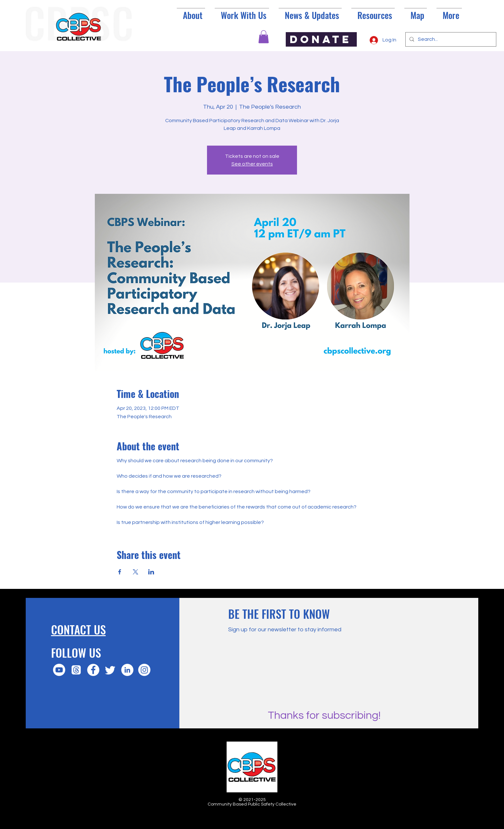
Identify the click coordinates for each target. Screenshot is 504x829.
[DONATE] (321, 39)
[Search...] (450, 39)
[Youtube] (59, 670)
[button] (264, 37)
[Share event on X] (135, 572)
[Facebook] (93, 670)
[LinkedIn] (127, 670)
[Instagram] (144, 670)
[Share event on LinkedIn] (151, 572)
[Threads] (76, 670)
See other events (252, 164)
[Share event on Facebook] (120, 572)
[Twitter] (110, 670)
